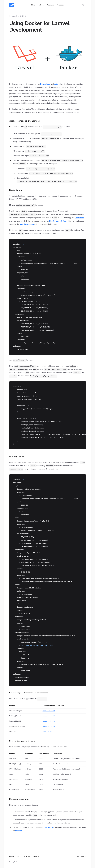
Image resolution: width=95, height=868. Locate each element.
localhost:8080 (49, 711)
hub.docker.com (27, 224)
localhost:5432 (49, 721)
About (42, 5)
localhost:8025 (49, 716)
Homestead (45, 84)
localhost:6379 (49, 731)
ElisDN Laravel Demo (58, 221)
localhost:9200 (49, 726)
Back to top (81, 857)
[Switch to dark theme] (83, 5)
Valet (56, 84)
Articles (50, 5)
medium (19, 831)
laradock (49, 828)
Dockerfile (79, 218)
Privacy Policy (14, 862)
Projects (60, 5)
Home (34, 5)
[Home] (12, 5)
